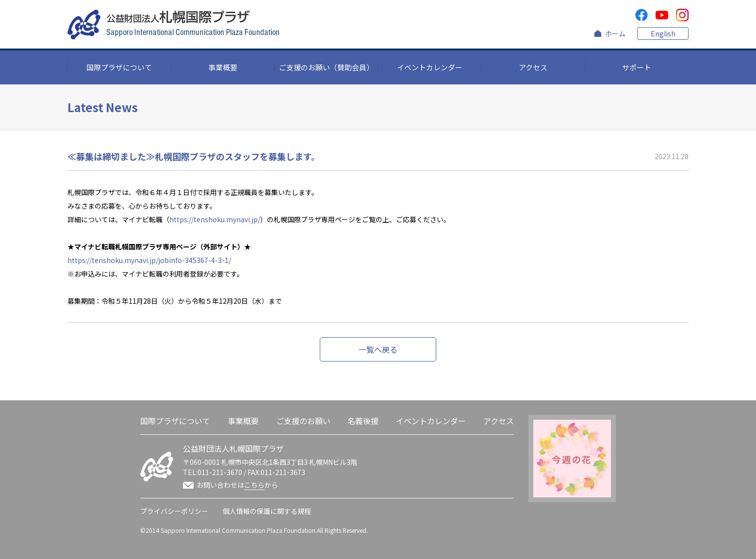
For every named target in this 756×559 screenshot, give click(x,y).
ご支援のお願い (303, 421)
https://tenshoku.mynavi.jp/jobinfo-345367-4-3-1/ (149, 260)
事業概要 (223, 67)
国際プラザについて (119, 67)
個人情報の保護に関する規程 (267, 511)
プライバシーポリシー (174, 511)
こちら (254, 485)
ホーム (615, 33)
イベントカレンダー (430, 67)
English (663, 33)
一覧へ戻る (378, 349)
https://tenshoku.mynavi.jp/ (215, 219)
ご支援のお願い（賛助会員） (326, 67)
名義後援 (363, 421)
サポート (637, 67)
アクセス (533, 67)
